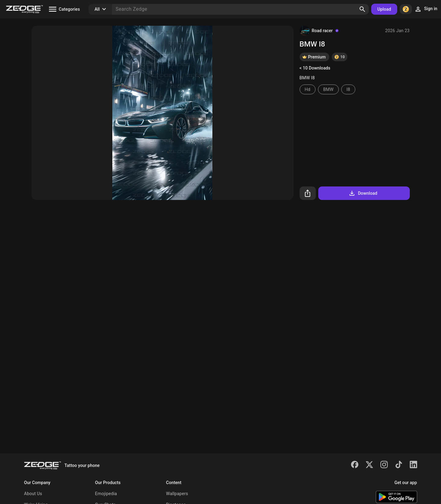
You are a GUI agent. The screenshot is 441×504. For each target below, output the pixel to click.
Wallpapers (177, 494)
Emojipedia (106, 494)
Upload (384, 9)
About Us (33, 494)
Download (363, 193)
